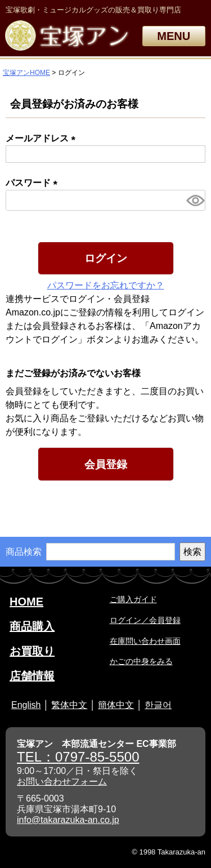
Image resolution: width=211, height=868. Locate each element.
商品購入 (32, 626)
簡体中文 (116, 705)
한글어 (158, 705)
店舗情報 (32, 676)
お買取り (32, 651)
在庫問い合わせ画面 (145, 641)
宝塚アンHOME (26, 73)
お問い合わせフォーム (62, 782)
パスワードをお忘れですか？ (106, 285)
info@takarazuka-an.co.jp (68, 820)
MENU (174, 36)
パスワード (34, 183)
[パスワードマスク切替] (194, 200)
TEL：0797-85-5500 (78, 757)
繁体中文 (69, 705)
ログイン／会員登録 (145, 620)
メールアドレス (43, 138)
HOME (26, 602)
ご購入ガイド (133, 599)
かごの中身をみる (141, 661)
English (26, 705)
